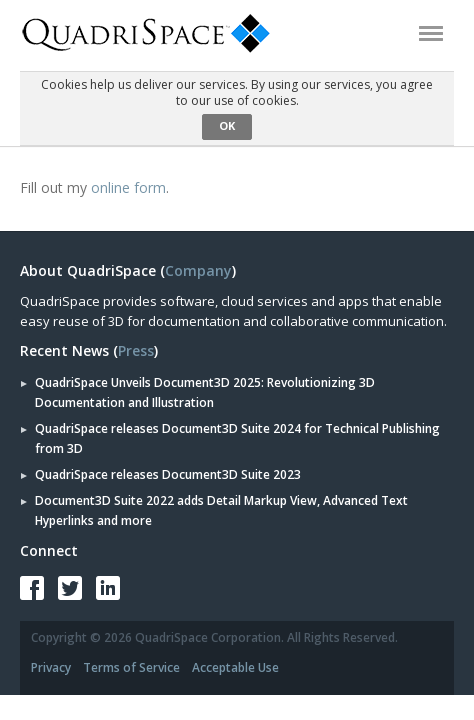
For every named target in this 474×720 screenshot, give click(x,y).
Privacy (51, 667)
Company (198, 270)
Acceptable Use (235, 667)
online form (128, 187)
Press (136, 350)
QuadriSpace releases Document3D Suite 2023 (168, 474)
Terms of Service (131, 667)
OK (227, 125)
